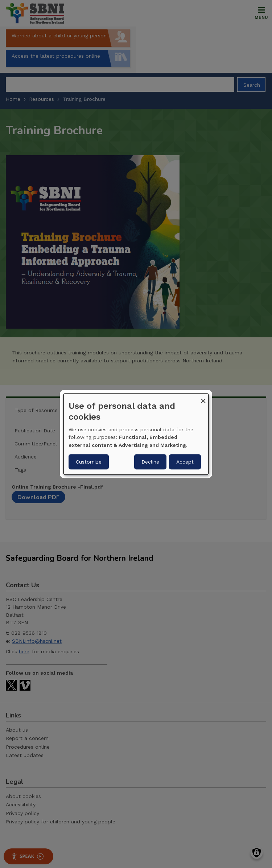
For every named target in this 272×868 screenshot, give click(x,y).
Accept (185, 462)
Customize (89, 462)
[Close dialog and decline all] (203, 398)
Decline (150, 462)
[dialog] (136, 434)
